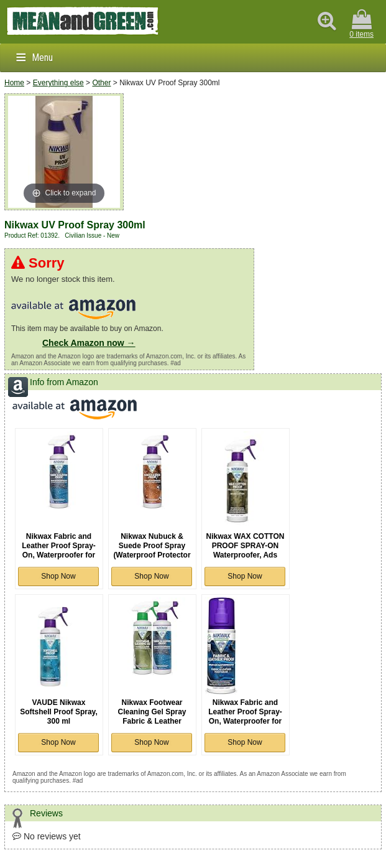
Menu (42, 58)
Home (14, 83)
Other (101, 83)
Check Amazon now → (89, 343)
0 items (361, 24)
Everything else (58, 83)
